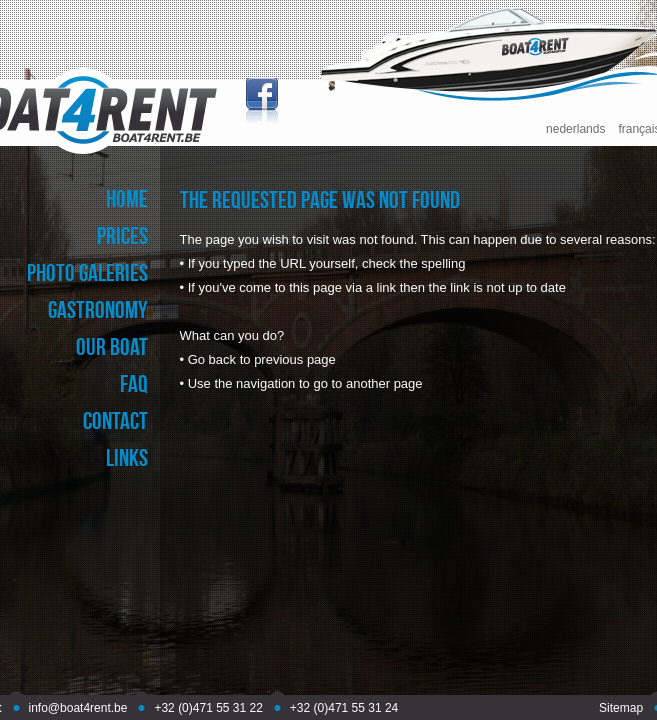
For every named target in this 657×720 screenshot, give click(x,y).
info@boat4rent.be (78, 708)
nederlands (575, 129)
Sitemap (621, 708)
